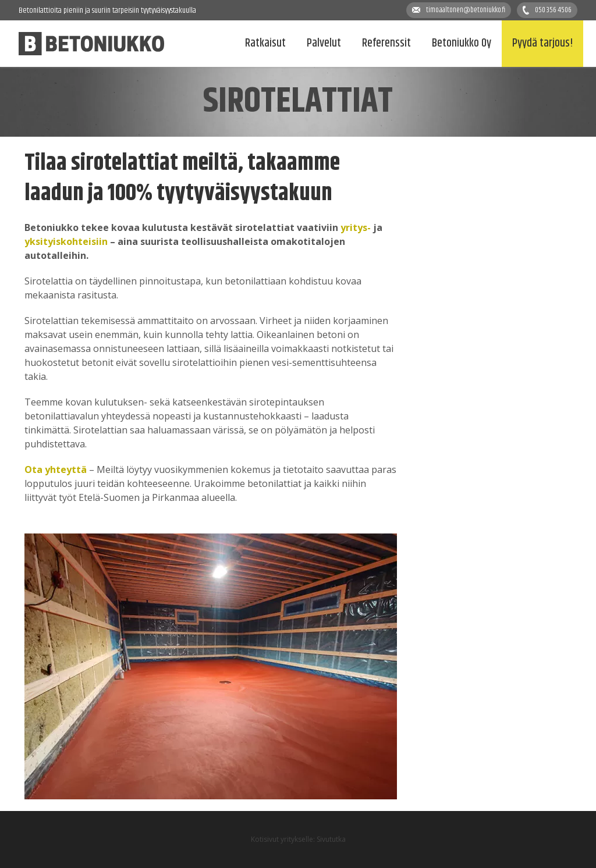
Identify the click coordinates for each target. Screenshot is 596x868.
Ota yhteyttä (56, 469)
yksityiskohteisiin (66, 241)
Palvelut (324, 43)
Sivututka (331, 839)
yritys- (356, 227)
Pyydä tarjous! (542, 43)
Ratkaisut (265, 43)
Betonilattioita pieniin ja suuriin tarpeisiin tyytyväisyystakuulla (107, 10)
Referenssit (386, 43)
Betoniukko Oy (462, 43)
